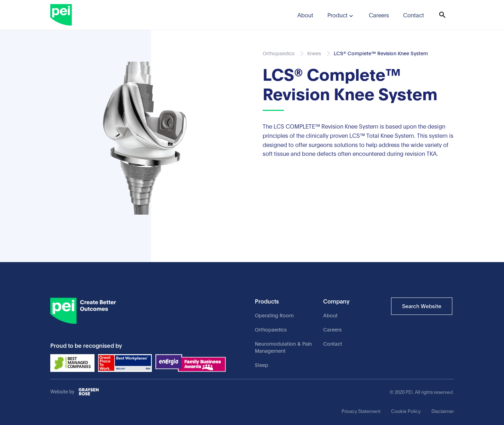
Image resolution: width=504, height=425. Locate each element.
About (330, 315)
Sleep (262, 365)
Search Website (422, 306)
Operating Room (274, 315)
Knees (314, 53)
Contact (333, 343)
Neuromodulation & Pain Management (283, 347)
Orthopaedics (271, 329)
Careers (332, 329)
